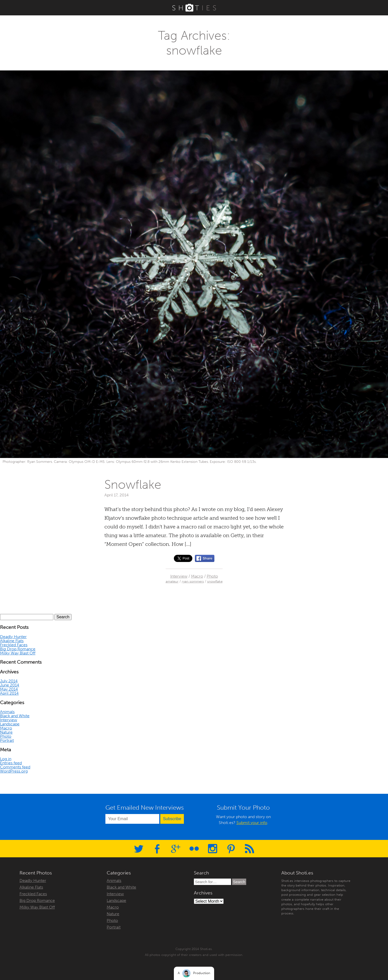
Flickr (194, 849)
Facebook (157, 849)
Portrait (7, 740)
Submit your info (252, 823)
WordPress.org (14, 771)
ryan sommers (193, 581)
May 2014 (9, 689)
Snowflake (133, 484)
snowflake (215, 581)
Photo (212, 576)
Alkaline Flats (12, 641)
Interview (179, 576)
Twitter (139, 849)
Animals (7, 712)
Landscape (10, 724)
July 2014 (9, 681)
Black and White (15, 716)
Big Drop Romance (18, 649)
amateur (172, 581)
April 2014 (9, 693)
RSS (250, 849)
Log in (6, 759)
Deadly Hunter (13, 637)
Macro (197, 576)
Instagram (213, 849)
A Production (194, 973)
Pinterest (231, 849)
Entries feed (11, 763)
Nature (6, 732)
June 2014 (10, 685)
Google (176, 849)
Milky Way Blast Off (18, 653)
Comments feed (15, 767)
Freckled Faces (14, 645)
